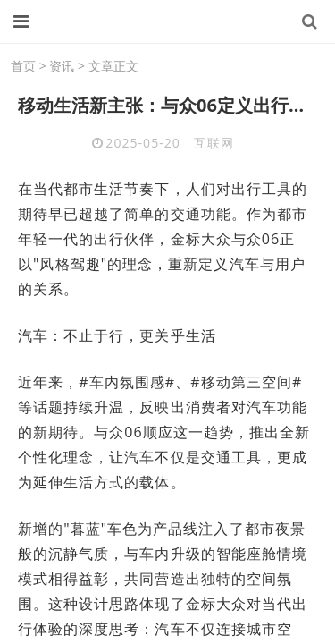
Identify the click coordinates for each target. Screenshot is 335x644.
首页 (23, 66)
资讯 (62, 66)
